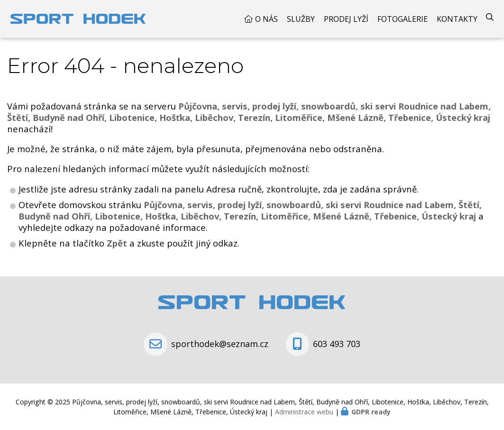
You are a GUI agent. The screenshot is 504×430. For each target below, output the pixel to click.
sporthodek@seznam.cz (220, 344)
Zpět (117, 243)
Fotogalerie (403, 19)
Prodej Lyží (346, 19)
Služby (301, 19)
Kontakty (457, 19)
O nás (266, 19)
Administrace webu (304, 412)
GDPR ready (371, 412)
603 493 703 (337, 344)
